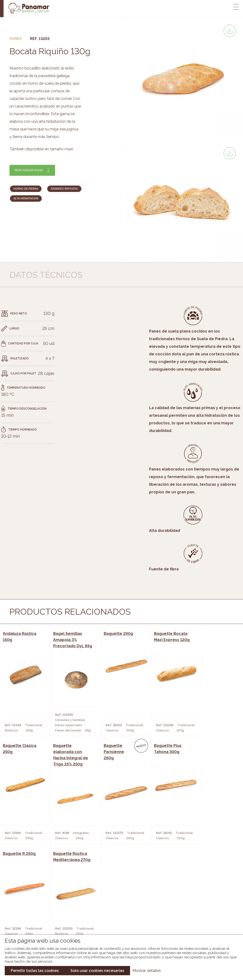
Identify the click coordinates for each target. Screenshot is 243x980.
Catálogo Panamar (119, 908)
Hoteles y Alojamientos (69, 923)
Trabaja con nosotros (202, 897)
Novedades (112, 901)
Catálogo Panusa (118, 923)
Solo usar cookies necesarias (97, 971)
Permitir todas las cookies (35, 971)
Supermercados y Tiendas (70, 916)
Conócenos (26, 901)
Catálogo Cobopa (118, 916)
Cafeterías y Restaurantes (71, 901)
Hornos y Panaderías (66, 908)
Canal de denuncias (202, 927)
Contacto (24, 916)
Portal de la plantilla (202, 912)
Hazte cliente (28, 923)
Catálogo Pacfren (119, 930)
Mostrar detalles (147, 971)
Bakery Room (27, 908)
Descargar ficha (29, 170)
